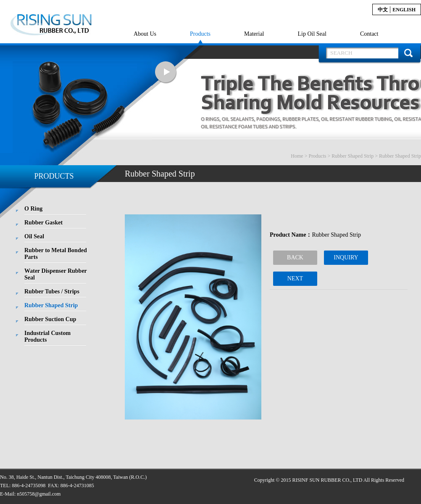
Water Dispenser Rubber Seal (56, 274)
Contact (369, 34)
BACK (295, 257)
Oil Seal (34, 236)
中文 (383, 10)
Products (200, 34)
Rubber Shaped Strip (353, 156)
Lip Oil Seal (312, 34)
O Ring (33, 209)
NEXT (295, 278)
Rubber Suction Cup (50, 319)
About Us (145, 34)
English (404, 10)
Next (166, 73)
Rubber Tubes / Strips (52, 292)
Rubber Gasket (43, 223)
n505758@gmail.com (39, 494)
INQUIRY (346, 257)
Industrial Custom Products (47, 336)
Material (254, 34)
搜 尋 (408, 53)
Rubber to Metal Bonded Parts (56, 254)
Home (297, 156)
